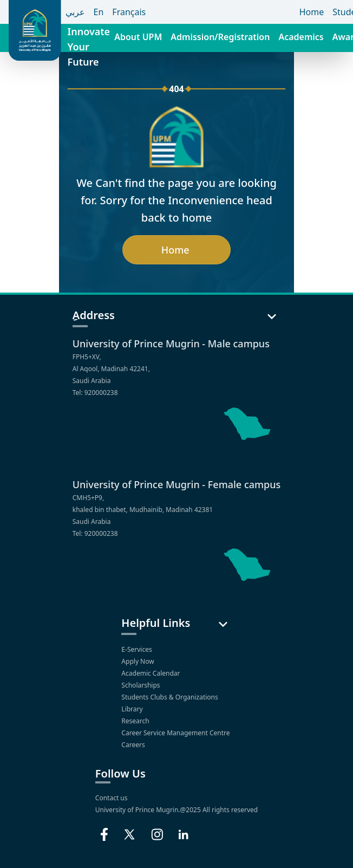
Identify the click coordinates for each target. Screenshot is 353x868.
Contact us (112, 798)
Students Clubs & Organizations (171, 697)
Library (133, 709)
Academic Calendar (151, 673)
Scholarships (141, 685)
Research (136, 721)
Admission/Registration (220, 37)
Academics (301, 37)
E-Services (137, 649)
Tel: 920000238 (95, 393)
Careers (134, 745)
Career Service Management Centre (176, 733)
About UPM (138, 37)
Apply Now (138, 661)
